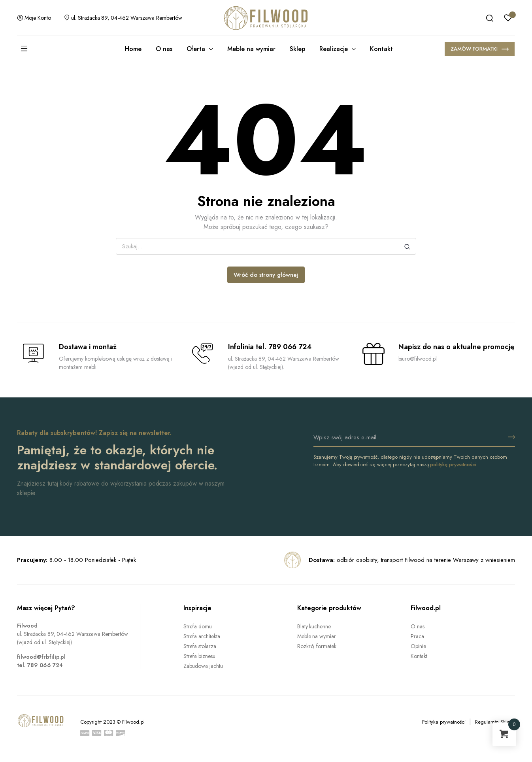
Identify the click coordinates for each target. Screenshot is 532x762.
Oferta (196, 49)
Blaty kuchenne (314, 626)
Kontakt (381, 49)
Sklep (297, 49)
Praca (417, 636)
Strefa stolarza (200, 646)
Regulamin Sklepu (495, 722)
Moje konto (34, 18)
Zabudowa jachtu (203, 666)
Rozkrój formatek (317, 646)
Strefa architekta (202, 636)
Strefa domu (198, 626)
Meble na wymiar (251, 49)
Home (133, 49)
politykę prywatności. (454, 464)
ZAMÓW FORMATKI (480, 50)
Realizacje (334, 49)
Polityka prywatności (444, 722)
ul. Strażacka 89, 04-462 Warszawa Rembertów (123, 18)
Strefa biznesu (199, 656)
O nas (164, 49)
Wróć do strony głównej (266, 275)
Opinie (418, 646)
